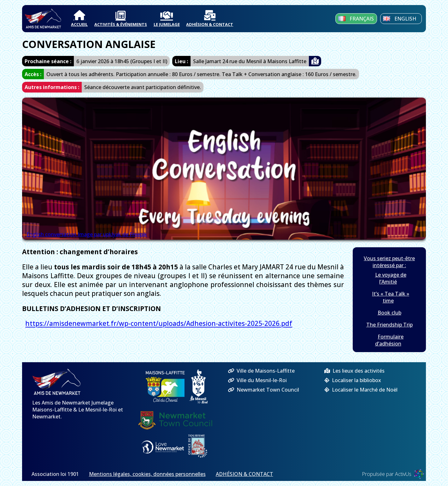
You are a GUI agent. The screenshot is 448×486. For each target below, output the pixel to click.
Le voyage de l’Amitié (391, 278)
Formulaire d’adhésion (389, 340)
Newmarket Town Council (263, 390)
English (400, 19)
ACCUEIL (79, 19)
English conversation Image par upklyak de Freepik (87, 234)
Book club (389, 313)
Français (356, 19)
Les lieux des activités (354, 371)
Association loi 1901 (55, 474)
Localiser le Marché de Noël (361, 390)
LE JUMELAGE (167, 19)
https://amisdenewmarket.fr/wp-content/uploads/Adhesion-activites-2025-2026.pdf (159, 324)
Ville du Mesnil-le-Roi (257, 380)
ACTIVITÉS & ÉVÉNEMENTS (121, 19)
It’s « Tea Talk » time (391, 297)
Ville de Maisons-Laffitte (261, 371)
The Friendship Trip (389, 325)
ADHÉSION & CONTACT (210, 19)
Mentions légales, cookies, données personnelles (147, 474)
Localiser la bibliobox (353, 380)
